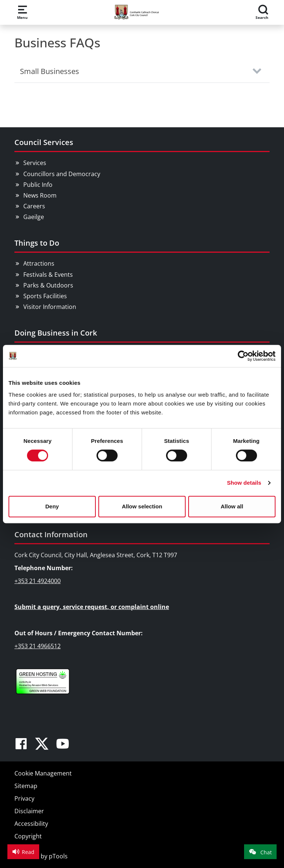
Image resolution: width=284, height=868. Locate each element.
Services (35, 163)
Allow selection (142, 506)
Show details (244, 483)
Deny (52, 506)
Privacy (24, 798)
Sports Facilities (45, 296)
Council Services (44, 142)
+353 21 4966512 (38, 646)
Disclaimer (29, 811)
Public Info (38, 185)
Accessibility (31, 824)
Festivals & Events (48, 275)
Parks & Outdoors (48, 285)
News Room (40, 195)
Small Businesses (50, 71)
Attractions (39, 263)
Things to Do (37, 243)
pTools (58, 856)
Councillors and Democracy (62, 174)
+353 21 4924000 (38, 581)
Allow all (232, 506)
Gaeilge (34, 217)
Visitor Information (50, 307)
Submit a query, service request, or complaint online (92, 607)
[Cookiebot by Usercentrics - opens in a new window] (243, 356)
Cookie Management (43, 773)
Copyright (28, 836)
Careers (34, 206)
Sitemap (26, 786)
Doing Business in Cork (56, 333)
